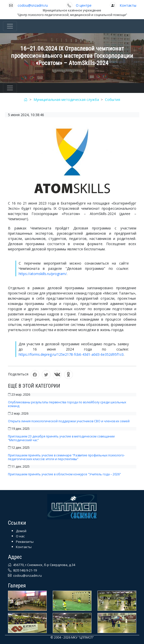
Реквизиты (25, 542)
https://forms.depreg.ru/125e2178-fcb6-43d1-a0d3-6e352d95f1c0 (71, 354)
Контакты (128, 5)
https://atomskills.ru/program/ (43, 274)
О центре (84, 5)
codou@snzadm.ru (33, 5)
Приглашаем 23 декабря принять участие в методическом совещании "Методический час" (61, 438)
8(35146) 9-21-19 (25, 570)
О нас (20, 536)
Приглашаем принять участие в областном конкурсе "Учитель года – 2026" (64, 474)
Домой (21, 531)
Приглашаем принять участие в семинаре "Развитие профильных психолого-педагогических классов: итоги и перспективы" (66, 457)
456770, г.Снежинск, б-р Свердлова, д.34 (44, 565)
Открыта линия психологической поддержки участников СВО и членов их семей (69, 421)
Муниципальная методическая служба (66, 100)
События (113, 100)
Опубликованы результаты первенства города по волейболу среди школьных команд (67, 404)
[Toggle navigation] (10, 26)
